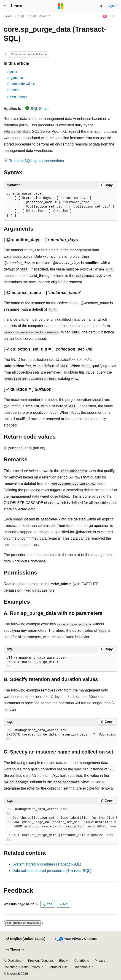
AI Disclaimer (13, 961)
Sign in (112, 6)
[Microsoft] (61, 6)
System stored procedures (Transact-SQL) (47, 864)
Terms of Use (58, 967)
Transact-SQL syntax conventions (36, 161)
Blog (62, 961)
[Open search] (101, 6)
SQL (22, 16)
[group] (60, 735)
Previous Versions (41, 961)
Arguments (15, 78)
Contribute (82, 961)
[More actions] (113, 16)
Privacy (100, 961)
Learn (9, 16)
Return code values (21, 84)
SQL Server (39, 16)
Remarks (14, 90)
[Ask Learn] (105, 16)
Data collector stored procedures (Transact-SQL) (52, 871)
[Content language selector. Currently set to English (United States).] (26, 939)
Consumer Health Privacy (22, 967)
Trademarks (82, 967)
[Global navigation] (5, 6)
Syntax (12, 72)
